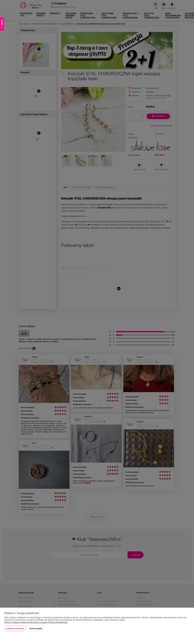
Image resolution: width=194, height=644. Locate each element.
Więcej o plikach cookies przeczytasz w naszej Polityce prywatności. (36, 622)
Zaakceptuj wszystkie (15, 628)
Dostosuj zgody (36, 628)
